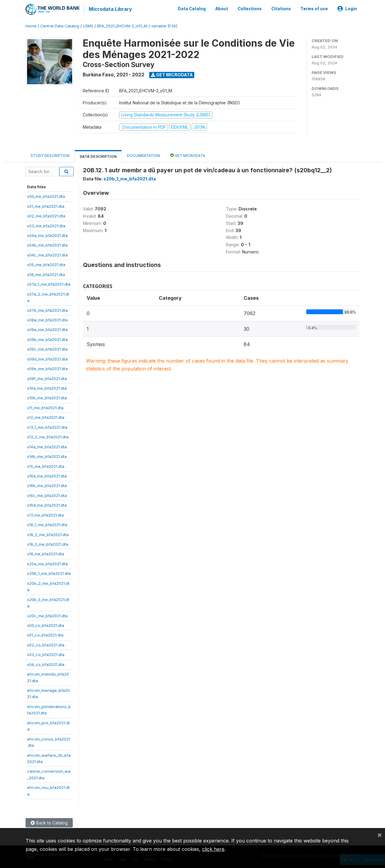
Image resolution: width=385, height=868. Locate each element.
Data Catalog (192, 8)
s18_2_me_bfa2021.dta (48, 534)
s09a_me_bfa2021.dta (47, 329)
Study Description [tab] (50, 155)
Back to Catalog (49, 822)
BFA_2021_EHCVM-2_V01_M (122, 25)
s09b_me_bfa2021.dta (47, 339)
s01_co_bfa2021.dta (45, 635)
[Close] (380, 835)
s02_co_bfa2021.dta (46, 644)
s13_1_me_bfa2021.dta (47, 427)
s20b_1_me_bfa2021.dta (49, 573)
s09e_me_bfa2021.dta (47, 368)
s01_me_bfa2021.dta (46, 206)
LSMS (88, 25)
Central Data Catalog (60, 25)
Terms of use (314, 8)
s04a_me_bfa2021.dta (47, 235)
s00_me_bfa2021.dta (46, 196)
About (222, 8)
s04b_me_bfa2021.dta (47, 245)
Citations (281, 8)
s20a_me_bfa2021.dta (47, 563)
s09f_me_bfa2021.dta (47, 378)
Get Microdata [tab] (188, 155)
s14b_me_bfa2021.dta (47, 456)
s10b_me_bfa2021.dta (47, 397)
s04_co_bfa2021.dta (46, 664)
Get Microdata (172, 74)
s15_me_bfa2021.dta (46, 466)
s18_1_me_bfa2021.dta (47, 524)
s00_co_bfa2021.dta (46, 625)
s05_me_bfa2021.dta (46, 264)
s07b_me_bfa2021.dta (47, 310)
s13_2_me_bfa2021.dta (48, 436)
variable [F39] (164, 25)
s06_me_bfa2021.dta (46, 274)
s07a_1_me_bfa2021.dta (49, 284)
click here (213, 849)
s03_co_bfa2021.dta (46, 654)
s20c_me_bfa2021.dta (47, 615)
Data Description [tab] (98, 156)
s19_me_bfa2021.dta (46, 554)
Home (31, 25)
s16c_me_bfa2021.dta (47, 495)
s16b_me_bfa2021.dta (47, 485)
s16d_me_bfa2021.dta (47, 505)
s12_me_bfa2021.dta (46, 417)
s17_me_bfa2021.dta (45, 514)
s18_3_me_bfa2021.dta (48, 544)
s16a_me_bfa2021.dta (47, 475)
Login (347, 8)
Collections (250, 8)
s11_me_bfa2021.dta (45, 407)
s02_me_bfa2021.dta (46, 215)
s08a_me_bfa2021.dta (47, 319)
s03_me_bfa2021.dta (46, 225)
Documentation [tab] (143, 155)
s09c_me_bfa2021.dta (47, 348)
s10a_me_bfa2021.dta (47, 388)
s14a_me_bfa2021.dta (47, 446)
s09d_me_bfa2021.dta (47, 358)
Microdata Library (110, 9)
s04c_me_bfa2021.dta (47, 254)
